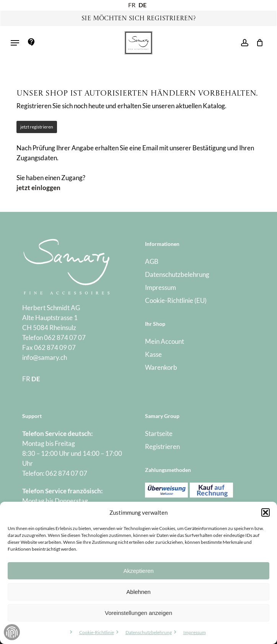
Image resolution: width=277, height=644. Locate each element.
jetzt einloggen (38, 188)
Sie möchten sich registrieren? (139, 19)
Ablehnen (138, 592)
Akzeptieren (138, 571)
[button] (266, 512)
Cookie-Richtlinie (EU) (176, 300)
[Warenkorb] (258, 43)
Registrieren (162, 446)
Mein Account (165, 341)
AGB (152, 261)
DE (143, 5)
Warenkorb (161, 367)
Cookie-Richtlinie (97, 632)
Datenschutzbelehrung (149, 632)
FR (132, 5)
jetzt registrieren (37, 127)
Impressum (195, 632)
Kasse (153, 354)
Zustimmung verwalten (12, 632)
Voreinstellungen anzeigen (138, 613)
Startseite (159, 433)
